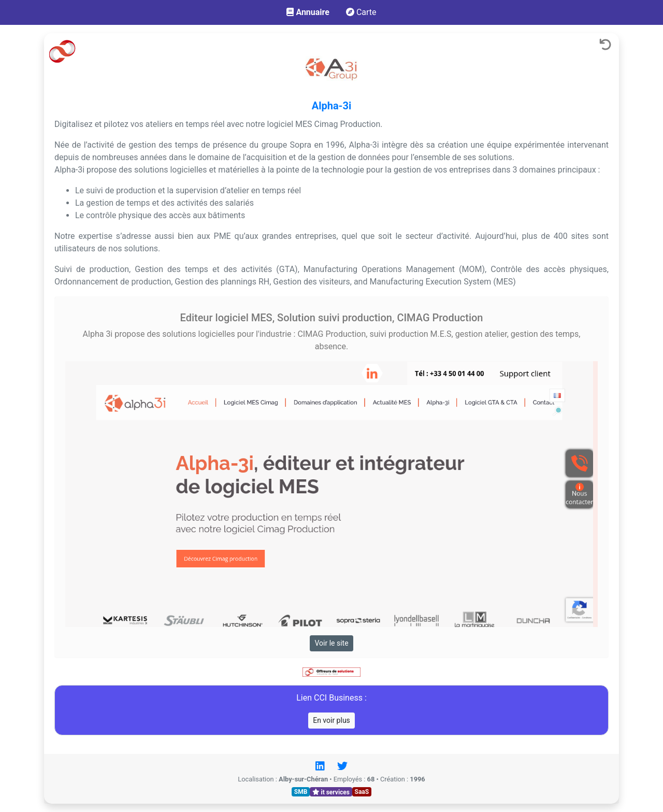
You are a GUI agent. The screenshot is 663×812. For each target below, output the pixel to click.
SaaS (362, 792)
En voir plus (331, 720)
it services (331, 792)
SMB (301, 792)
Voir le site (331, 643)
